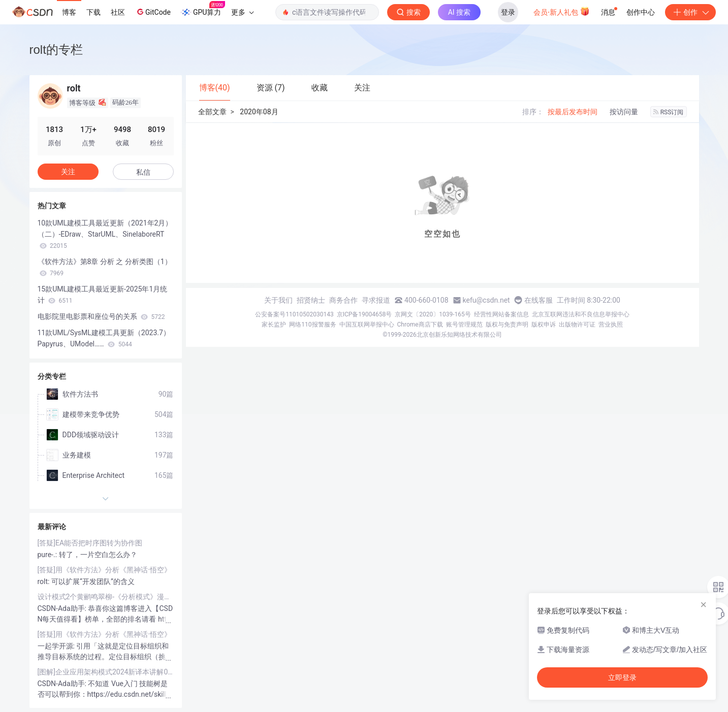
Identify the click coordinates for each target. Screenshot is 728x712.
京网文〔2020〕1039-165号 (433, 314)
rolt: (44, 581)
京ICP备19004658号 (365, 314)
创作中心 (641, 12)
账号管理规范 (464, 325)
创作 (690, 12)
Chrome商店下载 (420, 325)
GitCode (153, 12)
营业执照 (611, 325)
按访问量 (624, 112)
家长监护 (274, 325)
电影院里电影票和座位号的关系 (101, 316)
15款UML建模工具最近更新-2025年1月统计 (103, 295)
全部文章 (212, 112)
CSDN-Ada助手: (63, 608)
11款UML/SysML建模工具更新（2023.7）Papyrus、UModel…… (104, 338)
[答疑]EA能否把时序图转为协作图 (90, 543)
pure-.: (48, 555)
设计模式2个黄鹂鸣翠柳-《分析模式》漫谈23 (106, 597)
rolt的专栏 (56, 50)
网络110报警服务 (312, 325)
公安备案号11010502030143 (294, 314)
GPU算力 (203, 9)
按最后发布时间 (573, 112)
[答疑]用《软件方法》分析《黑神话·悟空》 (104, 570)
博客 (69, 12)
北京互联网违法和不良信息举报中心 (581, 314)
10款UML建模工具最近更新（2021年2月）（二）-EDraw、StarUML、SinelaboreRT (105, 234)
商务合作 (343, 300)
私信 (143, 172)
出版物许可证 (577, 325)
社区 (118, 12)
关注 (68, 172)
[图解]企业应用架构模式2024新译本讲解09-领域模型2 (106, 672)
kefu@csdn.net (486, 300)
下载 (93, 12)
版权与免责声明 (507, 325)
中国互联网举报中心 (367, 325)
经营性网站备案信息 (501, 314)
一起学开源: (57, 646)
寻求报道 (376, 300)
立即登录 (622, 677)
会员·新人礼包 (562, 11)
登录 (508, 12)
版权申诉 (544, 325)
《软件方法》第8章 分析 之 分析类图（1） (105, 267)
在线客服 (539, 300)
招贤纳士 (311, 300)
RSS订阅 (669, 112)
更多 (242, 12)
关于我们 (278, 300)
